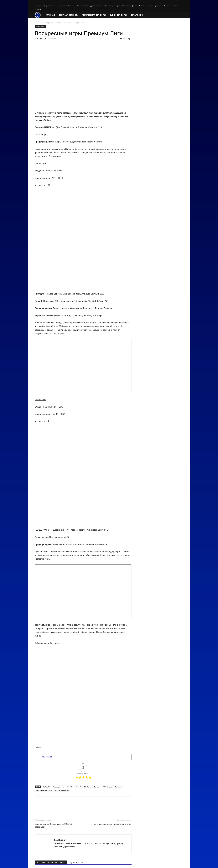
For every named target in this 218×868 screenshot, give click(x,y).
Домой (37, 23)
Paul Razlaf (42, 39)
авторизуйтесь (123, 811)
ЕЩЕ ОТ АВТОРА (76, 753)
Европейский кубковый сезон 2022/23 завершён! (54, 716)
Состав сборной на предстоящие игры (113, 714)
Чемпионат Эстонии (67, 6)
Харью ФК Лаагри (62, 680)
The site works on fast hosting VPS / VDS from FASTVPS (56, 863)
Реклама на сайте (170, 6)
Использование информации (150, 6)
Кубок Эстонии (82, 6)
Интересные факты (130, 6)
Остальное (137, 15)
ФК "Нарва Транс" (74, 677)
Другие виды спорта (112, 6)
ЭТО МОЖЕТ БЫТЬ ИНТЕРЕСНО (51, 753)
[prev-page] (36, 790)
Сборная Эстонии (50, 6)
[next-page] (41, 790)
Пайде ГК (46, 677)
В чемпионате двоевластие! (113, 782)
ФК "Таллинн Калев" (92, 677)
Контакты (38, 10)
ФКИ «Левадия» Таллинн (112, 677)
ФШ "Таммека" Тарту (44, 680)
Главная (38, 6)
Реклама (169, 863)
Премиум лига (49, 23)
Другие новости (96, 6)
